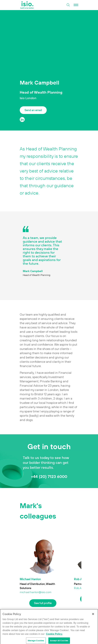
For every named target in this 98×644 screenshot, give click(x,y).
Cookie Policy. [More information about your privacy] (54, 637)
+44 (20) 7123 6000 (49, 476)
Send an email (33, 110)
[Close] (93, 617)
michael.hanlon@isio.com (36, 592)
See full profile (43, 603)
